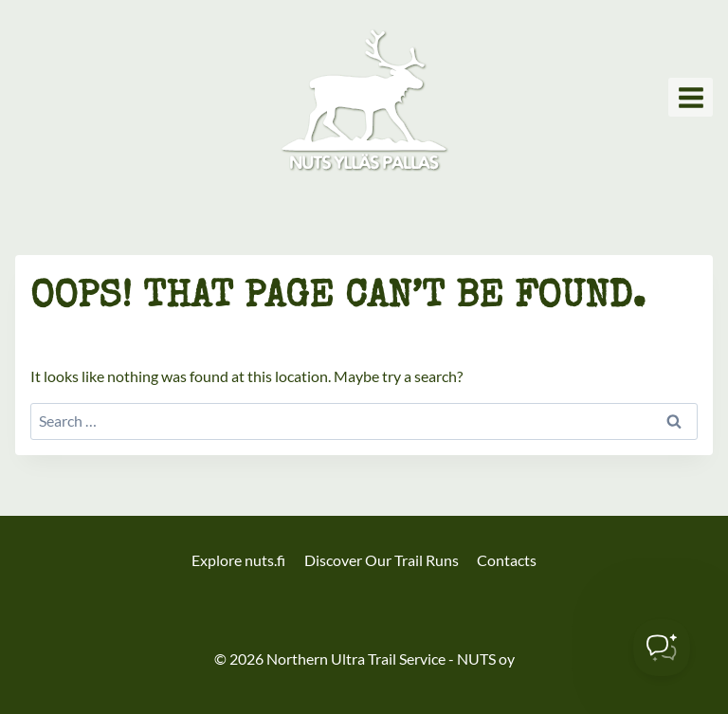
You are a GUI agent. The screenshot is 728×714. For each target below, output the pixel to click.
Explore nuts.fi (238, 560)
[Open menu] (691, 97)
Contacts (507, 560)
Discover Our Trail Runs (382, 560)
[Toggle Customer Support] (662, 648)
